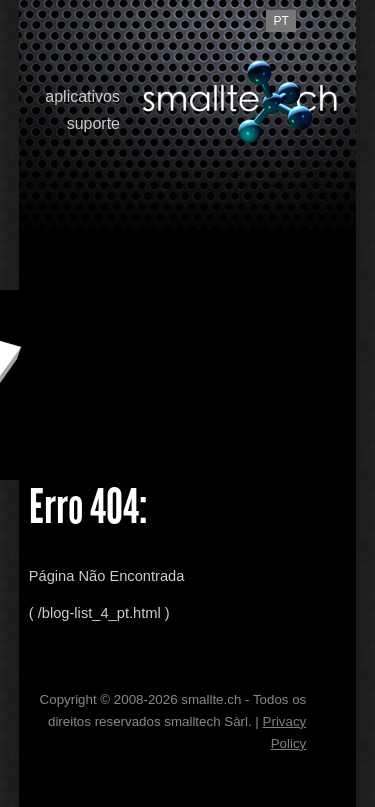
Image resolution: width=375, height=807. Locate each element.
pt (281, 21)
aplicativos (82, 96)
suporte (93, 123)
